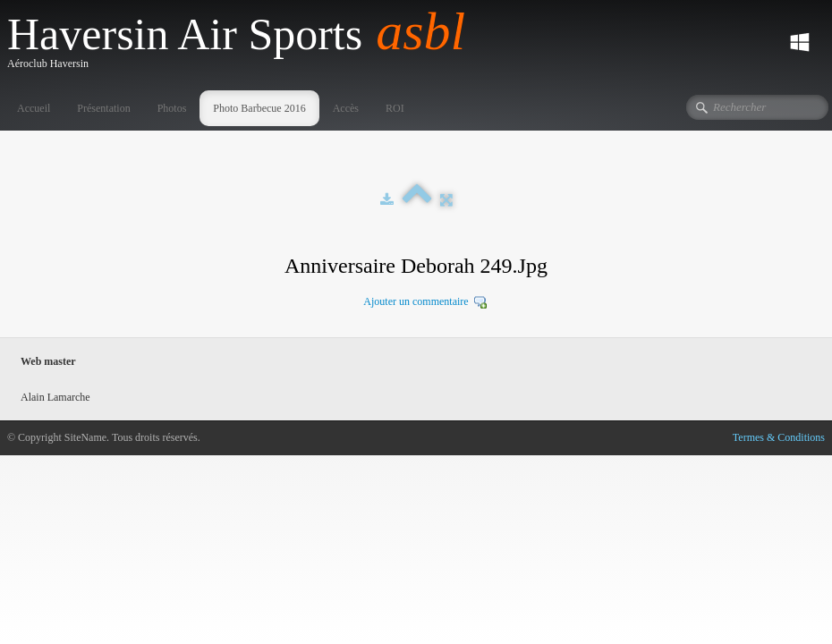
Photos (172, 108)
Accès (346, 108)
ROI (395, 108)
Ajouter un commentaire (416, 301)
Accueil (34, 108)
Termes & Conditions (779, 437)
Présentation (103, 108)
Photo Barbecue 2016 (259, 108)
